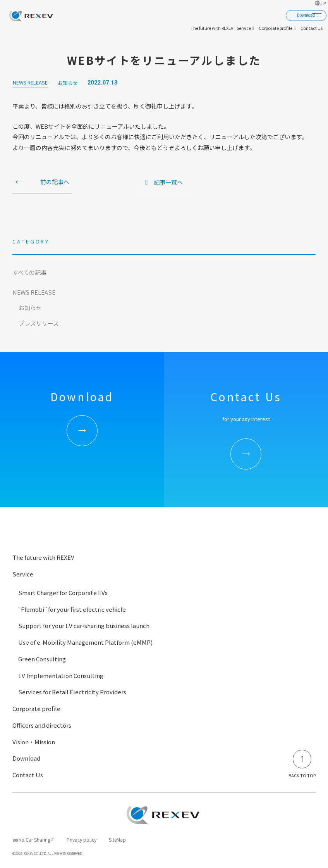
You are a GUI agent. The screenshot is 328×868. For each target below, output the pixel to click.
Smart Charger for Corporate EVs (63, 593)
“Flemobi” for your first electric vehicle (72, 609)
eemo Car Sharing (31, 840)
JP (323, 3)
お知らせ (30, 308)
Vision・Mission (34, 742)
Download (26, 758)
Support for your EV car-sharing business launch (84, 626)
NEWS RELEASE (34, 292)
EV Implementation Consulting (61, 676)
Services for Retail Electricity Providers (72, 692)
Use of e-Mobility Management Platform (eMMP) (85, 642)
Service (23, 574)
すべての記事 (29, 272)
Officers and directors (42, 725)
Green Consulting (42, 659)
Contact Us (28, 775)
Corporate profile (36, 708)
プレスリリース (39, 323)
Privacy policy (82, 840)
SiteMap (117, 840)
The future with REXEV (43, 557)
